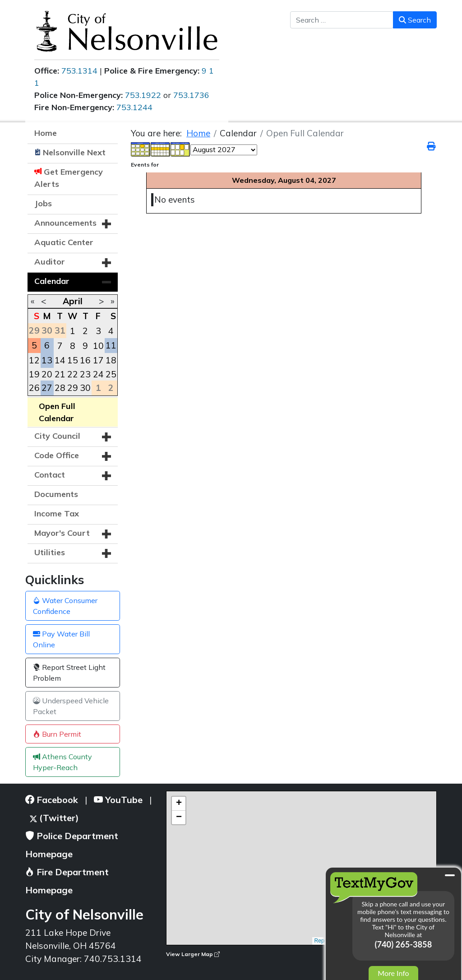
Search (415, 20)
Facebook (52, 800)
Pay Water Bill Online (61, 639)
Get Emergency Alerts (69, 178)
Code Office (57, 455)
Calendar (52, 281)
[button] (106, 224)
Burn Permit (57, 734)
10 (98, 346)
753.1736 (191, 95)
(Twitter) (54, 818)
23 (85, 374)
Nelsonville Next (74, 152)
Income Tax (57, 513)
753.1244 (134, 107)
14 (60, 360)
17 (98, 360)
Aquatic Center (64, 242)
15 (73, 360)
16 (85, 360)
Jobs (43, 203)
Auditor (50, 262)
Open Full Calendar (57, 412)
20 (47, 374)
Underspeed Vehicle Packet (71, 706)
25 (111, 374)
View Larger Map (193, 954)
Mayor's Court (62, 533)
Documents (56, 494)
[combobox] (342, 20)
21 (60, 374)
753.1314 (79, 71)
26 (34, 388)
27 (47, 388)
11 (111, 345)
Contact (50, 475)
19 (34, 374)
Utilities (50, 552)
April (73, 301)
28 (60, 388)
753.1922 (143, 95)
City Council (57, 436)
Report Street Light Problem (69, 673)
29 (73, 388)
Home (46, 133)
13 (47, 360)
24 (98, 374)
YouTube (118, 800)
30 (85, 388)
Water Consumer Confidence (65, 606)
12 (34, 360)
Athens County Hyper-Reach (62, 762)
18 (111, 360)
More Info (393, 973)
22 (73, 374)
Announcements (65, 223)
